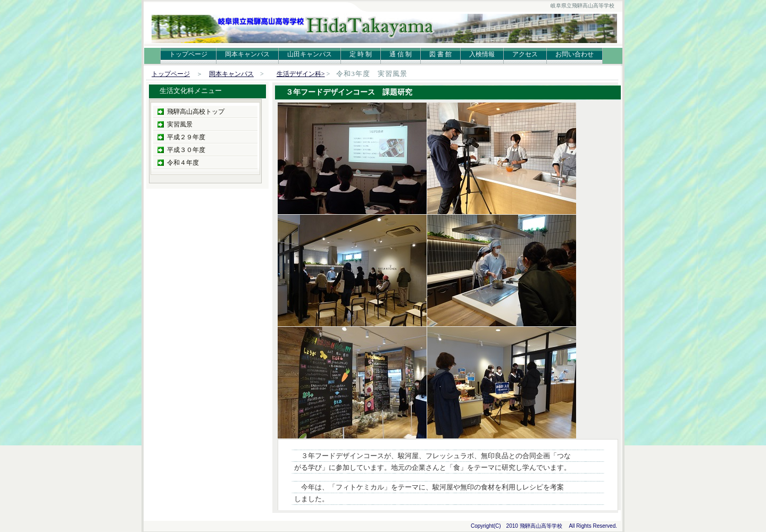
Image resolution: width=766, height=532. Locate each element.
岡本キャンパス (247, 54)
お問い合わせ (574, 54)
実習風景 (180, 124)
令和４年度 (183, 163)
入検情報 (482, 54)
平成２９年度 (186, 137)
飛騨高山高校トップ (196, 112)
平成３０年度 (186, 150)
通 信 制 (401, 54)
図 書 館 (440, 54)
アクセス (525, 54)
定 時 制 (361, 54)
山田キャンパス (310, 54)
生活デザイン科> (301, 74)
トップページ (188, 54)
